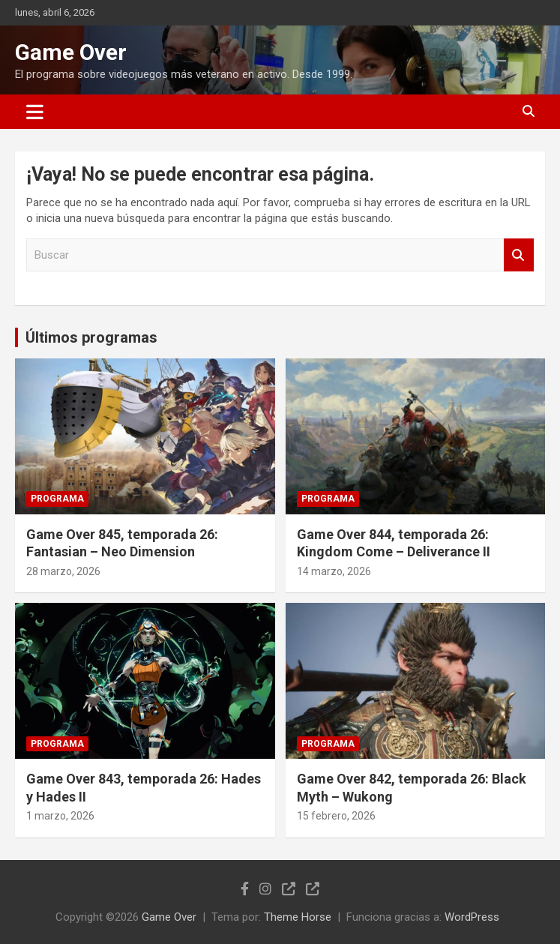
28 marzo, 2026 (63, 571)
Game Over (71, 52)
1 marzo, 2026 (60, 816)
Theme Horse (298, 917)
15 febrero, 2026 (336, 816)
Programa (57, 499)
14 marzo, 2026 (334, 571)
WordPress (472, 917)
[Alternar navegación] (35, 112)
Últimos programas (91, 337)
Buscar (519, 255)
